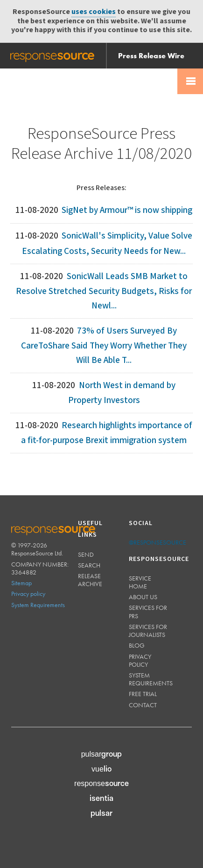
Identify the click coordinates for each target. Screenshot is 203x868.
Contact (143, 705)
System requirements (151, 679)
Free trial (143, 694)
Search (89, 565)
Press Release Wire (151, 56)
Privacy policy (28, 594)
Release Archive (90, 580)
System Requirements (38, 605)
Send (86, 554)
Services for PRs (148, 612)
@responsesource (157, 542)
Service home (140, 582)
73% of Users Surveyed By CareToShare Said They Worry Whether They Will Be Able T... (104, 346)
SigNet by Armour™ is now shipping (127, 210)
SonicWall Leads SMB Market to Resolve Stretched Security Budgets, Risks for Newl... (104, 291)
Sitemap (21, 583)
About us (143, 597)
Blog (137, 645)
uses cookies (94, 12)
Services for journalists (148, 631)
